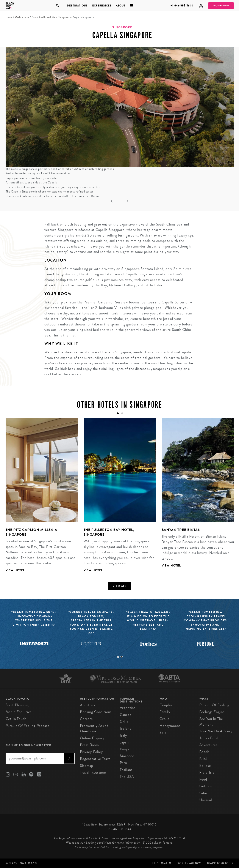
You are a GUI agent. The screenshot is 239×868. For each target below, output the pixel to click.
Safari (204, 793)
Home (9, 17)
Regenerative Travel (96, 759)
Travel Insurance (93, 773)
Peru (123, 763)
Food (203, 779)
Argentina (128, 708)
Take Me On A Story (216, 731)
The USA (127, 777)
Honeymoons (170, 726)
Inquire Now (221, 6)
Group (164, 719)
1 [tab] (118, 657)
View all (119, 586)
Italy (123, 735)
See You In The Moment (211, 722)
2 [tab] (122, 657)
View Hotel (15, 570)
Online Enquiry (92, 738)
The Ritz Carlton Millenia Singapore (31, 532)
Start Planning (17, 705)
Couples (166, 705)
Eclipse (205, 766)
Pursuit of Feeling (214, 705)
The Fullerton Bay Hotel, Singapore (109, 532)
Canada (126, 715)
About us (87, 705)
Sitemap (87, 766)
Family (165, 712)
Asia (34, 17)
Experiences (102, 6)
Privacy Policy (91, 752)
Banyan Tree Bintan (181, 530)
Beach (204, 752)
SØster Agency (189, 863)
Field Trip (207, 773)
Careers (86, 719)
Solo (163, 733)
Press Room (89, 745)
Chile (124, 722)
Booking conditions (96, 712)
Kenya (125, 749)
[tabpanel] (39, 499)
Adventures (209, 745)
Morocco (127, 756)
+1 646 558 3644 (182, 6)
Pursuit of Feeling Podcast (27, 726)
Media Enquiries (19, 712)
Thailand (126, 770)
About (121, 6)
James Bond (209, 738)
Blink (204, 759)
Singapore (65, 17)
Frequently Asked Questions (94, 728)
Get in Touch (16, 719)
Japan (124, 742)
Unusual (206, 800)
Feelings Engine (212, 712)
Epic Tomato (162, 863)
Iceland (126, 728)
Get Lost (206, 786)
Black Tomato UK (220, 863)
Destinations (77, 6)
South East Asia (48, 17)
